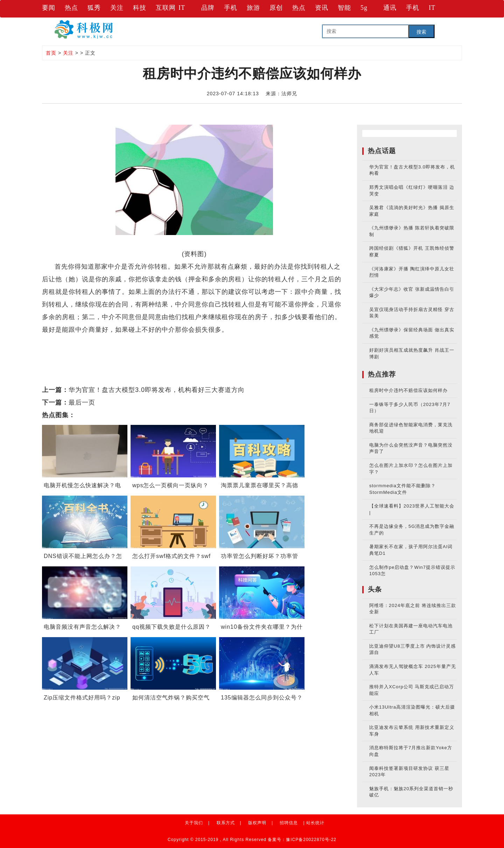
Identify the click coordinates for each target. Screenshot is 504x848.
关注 (117, 8)
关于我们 (194, 823)
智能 (344, 8)
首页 (51, 53)
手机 (231, 8)
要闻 (49, 8)
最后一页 (82, 402)
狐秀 (94, 8)
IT (182, 8)
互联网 (166, 8)
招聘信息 (289, 823)
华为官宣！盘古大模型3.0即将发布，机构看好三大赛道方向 (157, 390)
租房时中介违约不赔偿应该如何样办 (408, 390)
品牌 (208, 8)
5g (364, 8)
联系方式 (226, 823)
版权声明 (257, 823)
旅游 (253, 8)
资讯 (322, 8)
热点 (71, 8)
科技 (140, 8)
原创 (276, 8)
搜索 (421, 32)
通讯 (390, 8)
